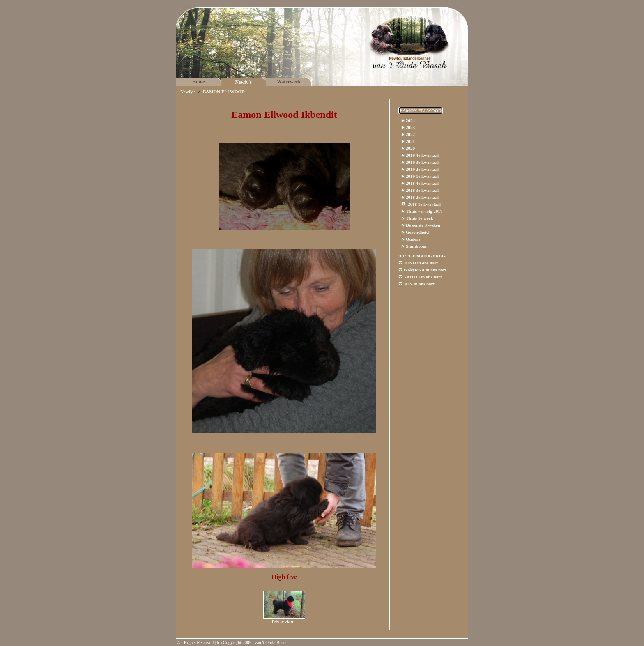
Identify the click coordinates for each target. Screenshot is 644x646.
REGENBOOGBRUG (424, 256)
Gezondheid (417, 232)
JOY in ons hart (419, 284)
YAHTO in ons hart (423, 277)
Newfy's (243, 82)
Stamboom (416, 246)
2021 (410, 141)
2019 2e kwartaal (422, 169)
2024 (410, 120)
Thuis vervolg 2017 (424, 211)
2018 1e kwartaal (424, 204)
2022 (410, 134)
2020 (410, 148)
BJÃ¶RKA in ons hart (425, 270)
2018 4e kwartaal (422, 183)
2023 (410, 127)
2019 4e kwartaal (422, 155)
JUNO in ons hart (421, 263)
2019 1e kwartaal (422, 176)
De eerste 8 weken (423, 225)
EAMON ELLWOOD (421, 110)
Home (199, 82)
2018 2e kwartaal (422, 197)
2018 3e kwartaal (422, 190)
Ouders (413, 239)
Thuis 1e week (420, 218)
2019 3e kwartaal (422, 162)
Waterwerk (289, 82)
